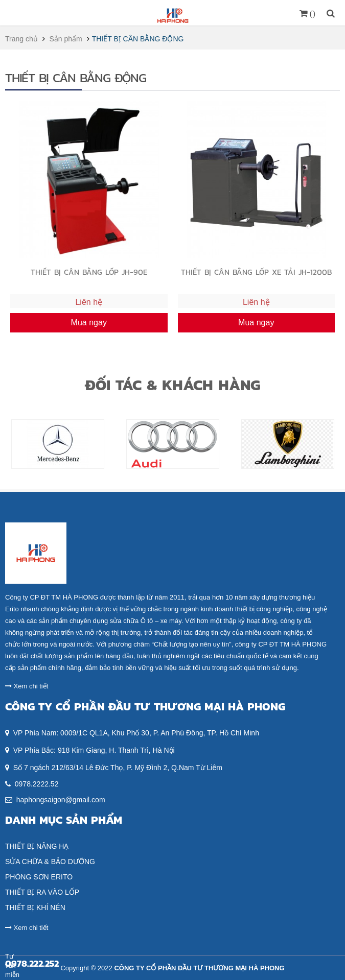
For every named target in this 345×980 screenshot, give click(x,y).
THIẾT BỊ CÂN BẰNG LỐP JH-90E (89, 272)
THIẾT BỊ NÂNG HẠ (37, 846)
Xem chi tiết (27, 686)
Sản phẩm (66, 39)
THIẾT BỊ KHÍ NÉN (35, 907)
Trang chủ (21, 39)
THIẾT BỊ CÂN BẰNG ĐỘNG (138, 39)
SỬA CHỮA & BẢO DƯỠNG (50, 862)
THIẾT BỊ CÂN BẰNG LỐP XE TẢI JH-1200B (256, 272)
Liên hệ (89, 302)
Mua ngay (89, 322)
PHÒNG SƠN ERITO (39, 877)
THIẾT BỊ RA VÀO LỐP (42, 892)
